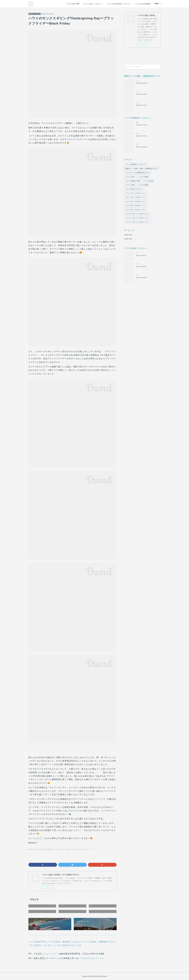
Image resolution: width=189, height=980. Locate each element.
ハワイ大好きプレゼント (134, 189)
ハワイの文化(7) (65, 849)
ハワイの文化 (148, 181)
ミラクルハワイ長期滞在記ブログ (138, 173)
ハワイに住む (130, 177)
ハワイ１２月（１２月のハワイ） (138, 222)
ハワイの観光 (143, 177)
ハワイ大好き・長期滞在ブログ (99, 942)
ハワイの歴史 (143, 185)
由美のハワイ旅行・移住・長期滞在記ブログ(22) (44, 849)
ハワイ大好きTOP (37, 942)
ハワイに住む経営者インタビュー (119, 4)
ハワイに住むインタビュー (93, 4)
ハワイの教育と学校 (133, 181)
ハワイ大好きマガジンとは (69, 945)
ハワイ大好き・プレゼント (41, 945)
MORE (157, 4)
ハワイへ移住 (130, 185)
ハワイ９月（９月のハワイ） (136, 210)
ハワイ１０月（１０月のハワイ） (138, 214)
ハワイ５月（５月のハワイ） (136, 201)
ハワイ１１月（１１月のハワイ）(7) (83, 849)
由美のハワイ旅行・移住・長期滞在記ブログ (35, 14)
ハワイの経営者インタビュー (136, 164)
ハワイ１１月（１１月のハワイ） (138, 218)
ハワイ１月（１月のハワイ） (136, 193)
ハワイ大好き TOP (73, 4)
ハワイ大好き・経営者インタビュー (65, 942)
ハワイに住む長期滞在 (143, 4)
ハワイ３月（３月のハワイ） (136, 197)
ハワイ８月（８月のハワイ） (136, 206)
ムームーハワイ (50, 954)
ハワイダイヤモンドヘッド (91, 958)
